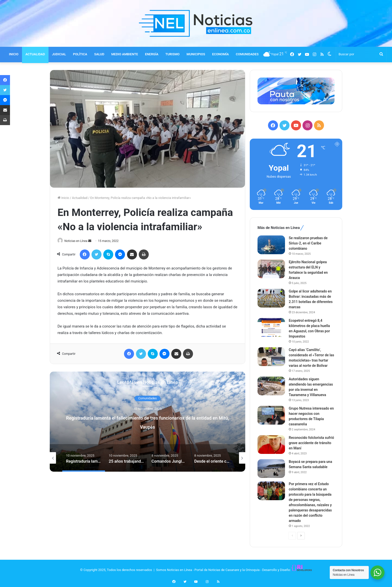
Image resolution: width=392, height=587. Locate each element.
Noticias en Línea (78, 241)
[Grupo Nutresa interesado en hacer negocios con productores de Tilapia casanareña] (271, 415)
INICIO (14, 54)
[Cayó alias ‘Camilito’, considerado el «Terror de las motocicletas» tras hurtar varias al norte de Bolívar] (271, 357)
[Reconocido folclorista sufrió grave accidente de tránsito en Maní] (271, 445)
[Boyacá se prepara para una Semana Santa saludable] (271, 469)
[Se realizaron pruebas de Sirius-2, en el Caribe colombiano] (271, 245)
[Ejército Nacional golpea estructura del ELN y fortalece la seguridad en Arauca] (271, 269)
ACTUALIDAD (35, 54)
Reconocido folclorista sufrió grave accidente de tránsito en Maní (311, 443)
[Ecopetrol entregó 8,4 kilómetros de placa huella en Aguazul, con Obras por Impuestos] (271, 327)
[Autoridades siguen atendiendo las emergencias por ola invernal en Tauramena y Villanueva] (271, 386)
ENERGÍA (152, 54)
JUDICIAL (59, 54)
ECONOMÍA (220, 54)
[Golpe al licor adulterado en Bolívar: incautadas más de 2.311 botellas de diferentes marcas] (271, 298)
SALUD (99, 54)
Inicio (63, 198)
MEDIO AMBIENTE (125, 54)
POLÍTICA (80, 54)
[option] (147, 422)
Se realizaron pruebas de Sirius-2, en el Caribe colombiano (308, 243)
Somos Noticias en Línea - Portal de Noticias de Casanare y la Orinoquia (208, 570)
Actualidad (80, 198)
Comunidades (147, 399)
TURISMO (173, 54)
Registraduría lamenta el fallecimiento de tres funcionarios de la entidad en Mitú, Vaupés (147, 422)
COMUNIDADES (247, 54)
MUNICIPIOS (196, 54)
